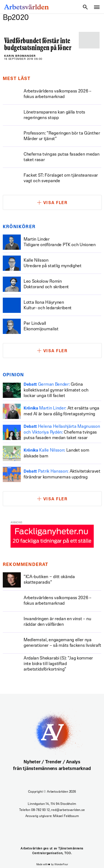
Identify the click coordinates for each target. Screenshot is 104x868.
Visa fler (55, 203)
